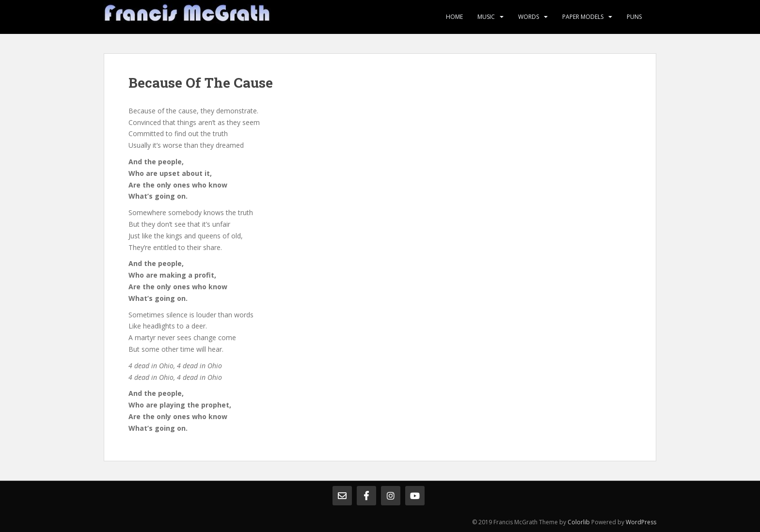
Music (486, 17)
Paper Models (583, 17)
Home (454, 17)
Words (529, 17)
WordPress (641, 522)
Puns (634, 17)
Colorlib (579, 522)
